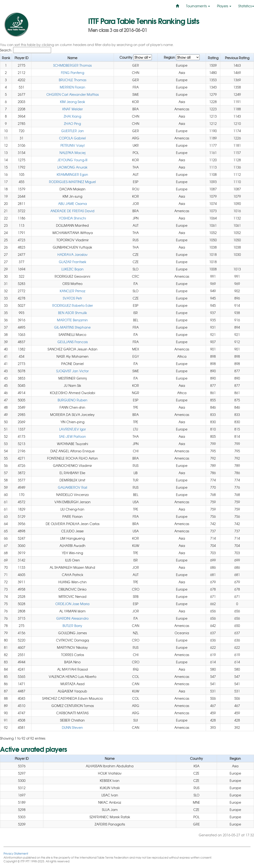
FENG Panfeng (73, 73)
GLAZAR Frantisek (73, 262)
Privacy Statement (16, 853)
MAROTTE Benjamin (72, 320)
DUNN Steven (72, 727)
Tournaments (198, 6)
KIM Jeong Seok (73, 102)
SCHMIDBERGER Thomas (72, 65)
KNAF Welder (73, 109)
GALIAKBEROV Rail (73, 487)
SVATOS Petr (72, 298)
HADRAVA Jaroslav (73, 254)
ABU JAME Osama (73, 204)
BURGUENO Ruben (73, 400)
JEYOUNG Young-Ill (72, 160)
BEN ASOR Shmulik (73, 313)
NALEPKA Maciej (73, 153)
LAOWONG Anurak (72, 167)
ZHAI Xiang (72, 116)
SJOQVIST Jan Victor (72, 371)
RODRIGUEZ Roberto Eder (73, 305)
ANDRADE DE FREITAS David (72, 211)
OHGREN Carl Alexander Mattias (73, 94)
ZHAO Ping (72, 123)
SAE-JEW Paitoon (73, 436)
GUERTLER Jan (73, 131)
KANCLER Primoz (73, 291)
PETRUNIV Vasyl (73, 145)
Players (224, 6)
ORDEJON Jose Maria (72, 604)
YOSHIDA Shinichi (72, 218)
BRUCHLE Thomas (73, 80)
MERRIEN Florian (73, 87)
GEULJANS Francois (73, 342)
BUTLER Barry (72, 626)
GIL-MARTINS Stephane (72, 327)
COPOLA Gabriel (72, 138)
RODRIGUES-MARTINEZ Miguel (72, 182)
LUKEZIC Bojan (73, 269)
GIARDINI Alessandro (72, 618)
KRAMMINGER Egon (72, 174)
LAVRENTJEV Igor (73, 429)
